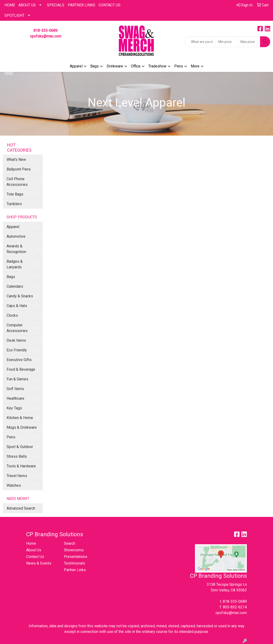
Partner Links (75, 570)
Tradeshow (157, 66)
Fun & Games (17, 379)
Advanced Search (21, 508)
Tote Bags (15, 194)
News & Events (39, 563)
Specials (56, 5)
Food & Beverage (21, 369)
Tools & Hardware (21, 466)
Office (136, 66)
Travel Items (17, 476)
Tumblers (14, 204)
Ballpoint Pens (19, 169)
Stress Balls (17, 456)
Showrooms (74, 550)
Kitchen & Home (20, 418)
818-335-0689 (45, 31)
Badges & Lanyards (15, 264)
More (195, 66)
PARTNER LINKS (81, 5)
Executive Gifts (19, 360)
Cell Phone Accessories (17, 182)
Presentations (76, 557)
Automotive (16, 236)
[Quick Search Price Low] (227, 42)
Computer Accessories (17, 328)
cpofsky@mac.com (46, 36)
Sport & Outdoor (20, 447)
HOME (10, 5)
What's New (16, 160)
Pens (179, 66)
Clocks (12, 315)
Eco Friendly (17, 350)
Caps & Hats (17, 306)
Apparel (76, 66)
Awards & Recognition (16, 249)
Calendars (15, 286)
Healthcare (15, 398)
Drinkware (115, 66)
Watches (14, 485)
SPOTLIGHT (14, 15)
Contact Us (35, 557)
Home (31, 543)
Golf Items (15, 389)
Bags (95, 66)
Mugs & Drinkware (22, 427)
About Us (27, 5)
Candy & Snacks (20, 296)
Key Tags (14, 408)
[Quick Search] (200, 42)
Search (70, 543)
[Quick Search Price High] (249, 42)
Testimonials (74, 563)
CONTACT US (110, 5)
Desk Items (16, 340)
